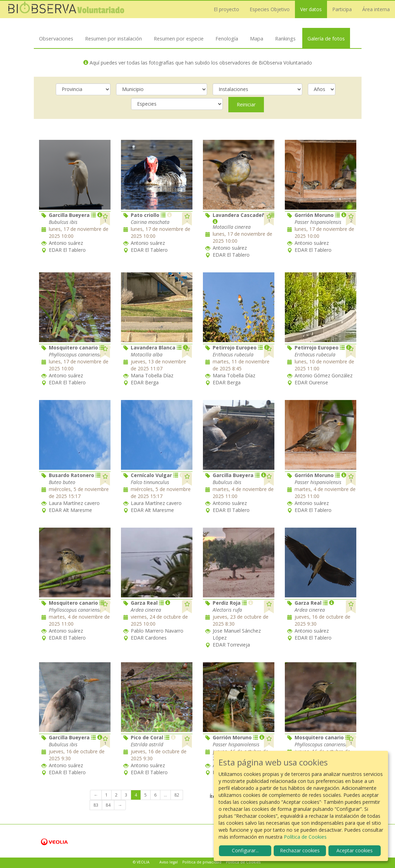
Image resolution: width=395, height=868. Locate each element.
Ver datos (311, 9)
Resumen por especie (179, 38)
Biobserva (66, 9)
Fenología (227, 38)
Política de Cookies (243, 862)
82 (177, 795)
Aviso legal (169, 862)
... (165, 795)
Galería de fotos (326, 38)
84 (108, 805)
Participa (342, 9)
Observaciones (56, 38)
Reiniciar (246, 104)
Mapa (257, 38)
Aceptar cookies (355, 850)
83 (96, 805)
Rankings (285, 38)
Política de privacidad (202, 862)
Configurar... (245, 850)
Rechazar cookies (300, 850)
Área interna (376, 9)
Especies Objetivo (270, 9)
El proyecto (226, 9)
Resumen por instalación (113, 38)
